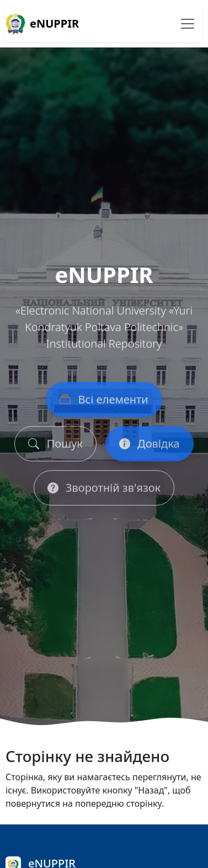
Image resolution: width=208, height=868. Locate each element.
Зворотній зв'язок (104, 490)
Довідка (150, 446)
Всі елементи (104, 401)
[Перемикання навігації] (188, 24)
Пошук (55, 446)
